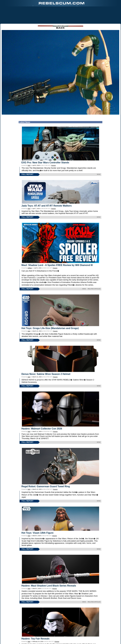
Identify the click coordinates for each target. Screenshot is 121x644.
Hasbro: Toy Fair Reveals (35, 639)
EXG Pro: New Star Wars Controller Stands (45, 163)
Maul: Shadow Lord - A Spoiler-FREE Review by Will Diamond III (57, 265)
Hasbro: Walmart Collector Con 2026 (42, 429)
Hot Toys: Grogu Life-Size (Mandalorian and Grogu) (50, 328)
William (30, 268)
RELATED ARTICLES (94, 289)
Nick (29, 165)
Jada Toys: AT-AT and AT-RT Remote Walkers (47, 206)
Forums (53, 165)
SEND (99, 174)
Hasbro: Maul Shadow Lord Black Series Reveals (49, 586)
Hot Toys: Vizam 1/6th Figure (37, 533)
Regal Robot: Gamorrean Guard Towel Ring (46, 486)
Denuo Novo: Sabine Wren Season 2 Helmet (46, 374)
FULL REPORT (27, 174)
